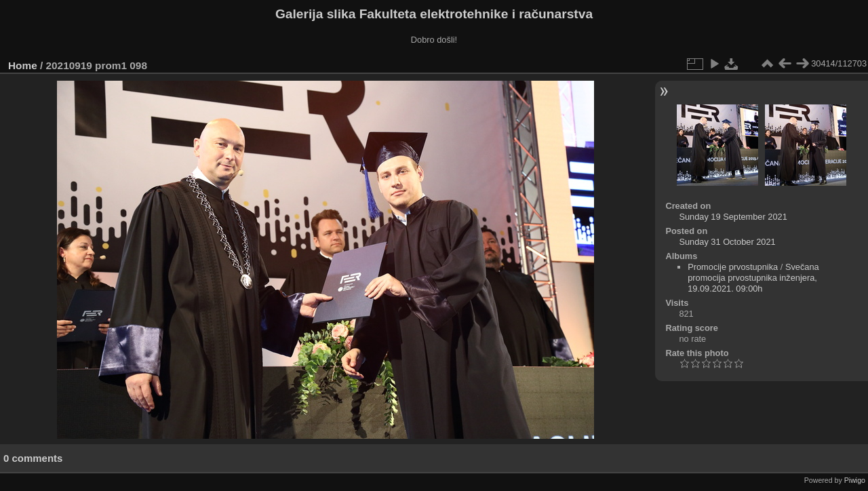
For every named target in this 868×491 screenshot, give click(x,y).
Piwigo (855, 480)
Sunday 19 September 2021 (733, 217)
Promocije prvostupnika (733, 267)
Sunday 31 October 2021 (727, 242)
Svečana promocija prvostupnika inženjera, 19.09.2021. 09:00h (753, 278)
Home (23, 65)
